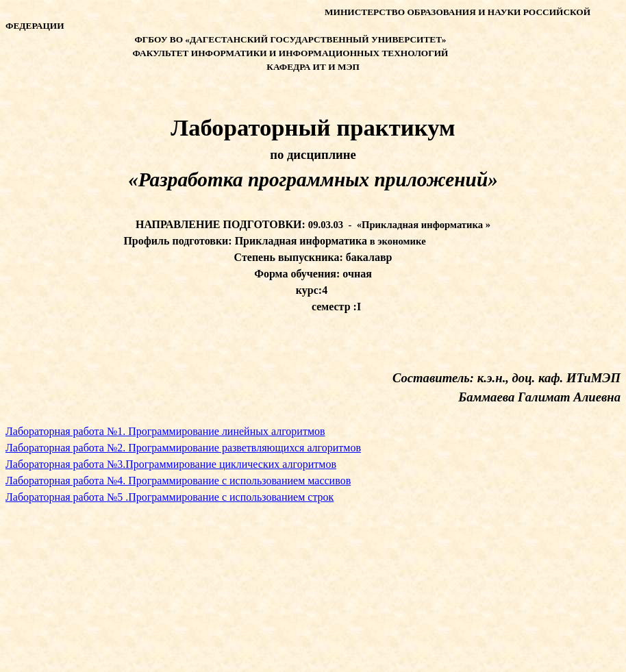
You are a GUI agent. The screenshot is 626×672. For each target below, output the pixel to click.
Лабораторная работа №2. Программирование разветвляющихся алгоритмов (183, 448)
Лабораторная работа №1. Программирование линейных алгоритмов (165, 431)
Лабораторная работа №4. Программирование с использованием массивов (178, 481)
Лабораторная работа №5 (170, 497)
